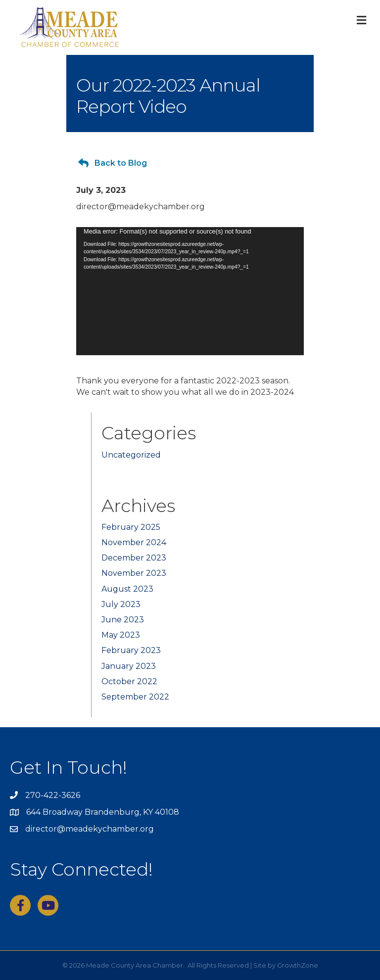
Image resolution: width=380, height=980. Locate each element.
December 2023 (134, 558)
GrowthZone (298, 965)
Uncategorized (131, 455)
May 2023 (121, 635)
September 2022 (135, 697)
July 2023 (121, 604)
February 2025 (131, 527)
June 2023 (123, 620)
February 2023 (131, 650)
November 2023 (134, 573)
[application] (190, 291)
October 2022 (129, 681)
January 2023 (129, 666)
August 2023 (127, 589)
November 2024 (134, 542)
